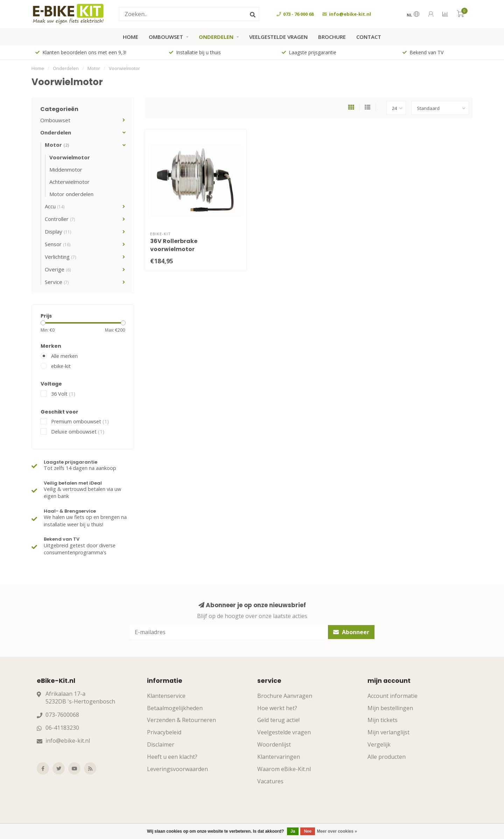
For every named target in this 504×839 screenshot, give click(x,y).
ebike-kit (61, 366)
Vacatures (270, 781)
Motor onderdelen (71, 194)
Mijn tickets (383, 720)
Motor (57, 145)
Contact (369, 37)
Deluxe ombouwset (78, 432)
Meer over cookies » (337, 831)
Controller (60, 219)
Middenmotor (66, 169)
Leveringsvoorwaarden (177, 769)
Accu (55, 206)
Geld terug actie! (278, 720)
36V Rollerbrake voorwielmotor (174, 245)
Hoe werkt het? (277, 708)
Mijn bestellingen (390, 708)
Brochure (332, 37)
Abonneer (351, 632)
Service (57, 282)
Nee (308, 831)
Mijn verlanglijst (388, 732)
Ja (293, 831)
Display (58, 231)
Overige (58, 269)
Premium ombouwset (80, 421)
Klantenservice (166, 696)
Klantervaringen (279, 757)
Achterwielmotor (69, 182)
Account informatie (393, 696)
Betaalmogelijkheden (175, 708)
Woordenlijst (274, 744)
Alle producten (387, 757)
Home (131, 37)
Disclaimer (161, 744)
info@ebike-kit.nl (68, 741)
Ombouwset (166, 37)
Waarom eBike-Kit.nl (284, 769)
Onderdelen (216, 37)
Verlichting (60, 257)
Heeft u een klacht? (172, 757)
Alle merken (64, 356)
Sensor (58, 244)
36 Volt (63, 394)
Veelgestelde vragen (278, 37)
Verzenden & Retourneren (181, 720)
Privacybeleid (164, 732)
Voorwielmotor (70, 157)
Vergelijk (379, 744)
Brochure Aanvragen (285, 696)
